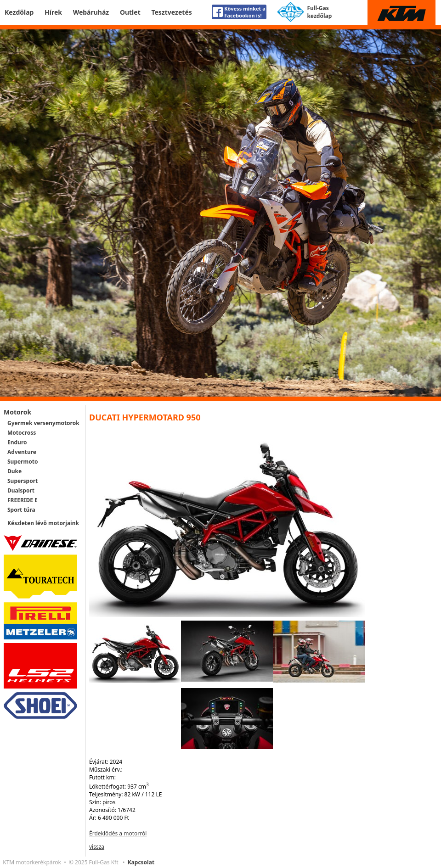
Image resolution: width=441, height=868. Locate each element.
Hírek (53, 12)
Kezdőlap (19, 12)
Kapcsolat (141, 862)
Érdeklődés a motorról (118, 833)
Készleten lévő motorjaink (43, 523)
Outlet (130, 12)
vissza (97, 847)
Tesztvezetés (171, 12)
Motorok (17, 412)
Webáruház (91, 12)
